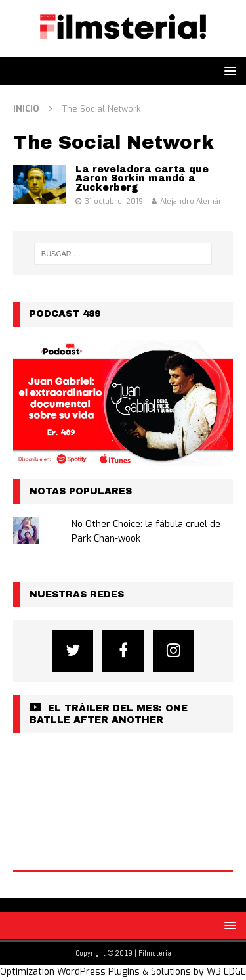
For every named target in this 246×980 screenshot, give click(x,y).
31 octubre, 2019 (114, 201)
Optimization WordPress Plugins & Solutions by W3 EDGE (123, 972)
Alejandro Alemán (192, 201)
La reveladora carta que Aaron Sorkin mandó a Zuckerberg (142, 178)
